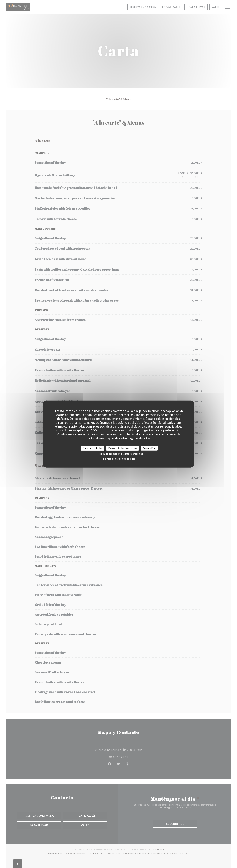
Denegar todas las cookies (123, 448)
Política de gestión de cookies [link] (119, 459)
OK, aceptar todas (92, 448)
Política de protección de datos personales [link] (120, 454)
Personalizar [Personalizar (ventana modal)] (149, 448)
